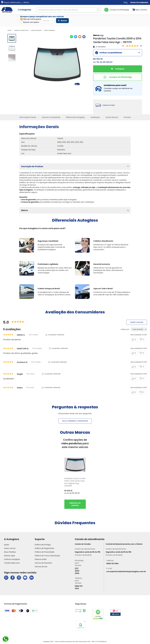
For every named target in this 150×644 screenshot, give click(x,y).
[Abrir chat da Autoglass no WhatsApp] (6, 578)
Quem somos (10, 548)
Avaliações (95, 117)
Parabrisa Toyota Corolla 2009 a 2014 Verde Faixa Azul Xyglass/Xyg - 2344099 (75, 482)
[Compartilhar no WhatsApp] (71, 37)
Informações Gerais (28, 117)
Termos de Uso (41, 567)
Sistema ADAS (41, 559)
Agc (102, 35)
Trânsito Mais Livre (12, 563)
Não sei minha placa (31, 19)
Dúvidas (127, 117)
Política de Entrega (43, 545)
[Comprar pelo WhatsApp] (118, 77)
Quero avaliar (137, 322)
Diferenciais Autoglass (75, 117)
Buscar (62, 21)
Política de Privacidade (44, 552)
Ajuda (7, 545)
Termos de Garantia (43, 563)
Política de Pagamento (44, 548)
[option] (75, 482)
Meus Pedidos (10, 552)
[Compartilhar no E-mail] (80, 37)
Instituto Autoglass (12, 559)
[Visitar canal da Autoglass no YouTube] (25, 578)
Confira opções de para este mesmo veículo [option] (75, 443)
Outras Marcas (112, 117)
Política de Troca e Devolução (47, 556)
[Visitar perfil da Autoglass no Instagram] (19, 578)
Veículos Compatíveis (51, 117)
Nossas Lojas (9, 556)
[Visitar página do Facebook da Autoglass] (13, 578)
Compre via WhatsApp (119, 10)
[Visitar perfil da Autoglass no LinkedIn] (32, 578)
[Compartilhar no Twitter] (76, 37)
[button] (75, 166)
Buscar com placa (30, 22)
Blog (126, 2)
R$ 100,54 (108, 62)
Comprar (118, 69)
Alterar (26, 2)
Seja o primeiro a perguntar (75, 421)
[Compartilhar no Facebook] (84, 37)
